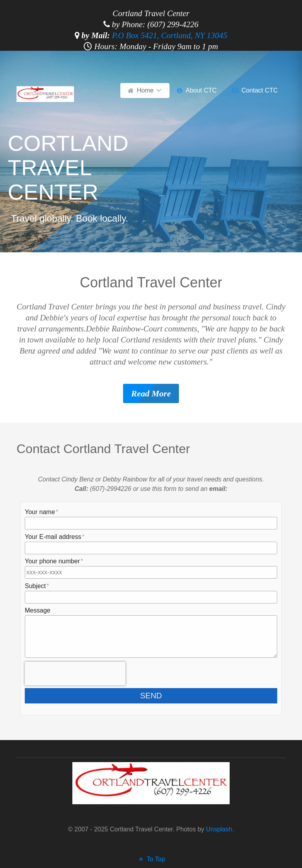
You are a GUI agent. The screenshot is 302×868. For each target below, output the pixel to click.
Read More (151, 393)
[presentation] (75, 674)
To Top (151, 859)
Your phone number (52, 561)
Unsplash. (219, 829)
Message (38, 610)
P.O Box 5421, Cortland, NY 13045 (170, 35)
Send (157, 696)
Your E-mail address (53, 537)
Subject (35, 586)
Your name (40, 512)
